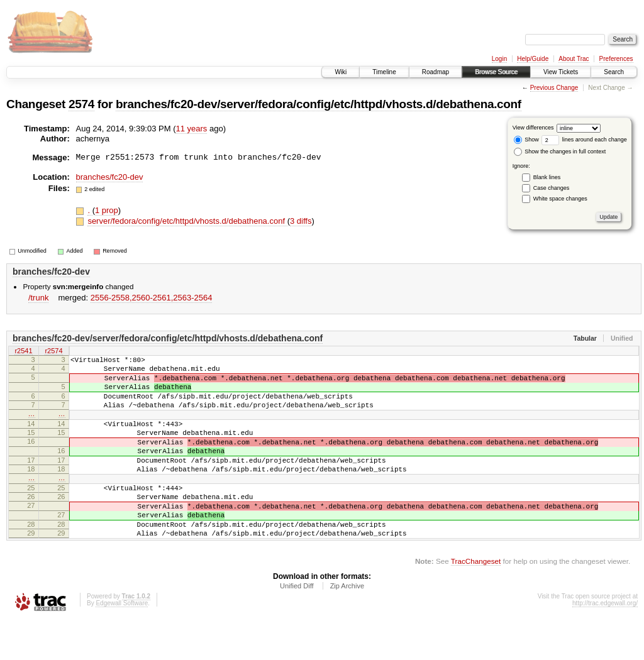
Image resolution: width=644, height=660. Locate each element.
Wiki (341, 72)
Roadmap (436, 72)
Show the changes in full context (560, 151)
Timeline (384, 72)
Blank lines (547, 177)
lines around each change (584, 140)
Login (499, 59)
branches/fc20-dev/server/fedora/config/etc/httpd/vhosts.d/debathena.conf (319, 104)
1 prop (107, 210)
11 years (192, 129)
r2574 (53, 351)
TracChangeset (476, 601)
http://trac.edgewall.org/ (605, 643)
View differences (533, 128)
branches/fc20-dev (110, 177)
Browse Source (496, 72)
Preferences (616, 59)
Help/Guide (533, 59)
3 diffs (301, 221)
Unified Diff (297, 625)
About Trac (574, 59)
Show (526, 140)
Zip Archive (347, 625)
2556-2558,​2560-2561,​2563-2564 (152, 298)
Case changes (552, 188)
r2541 (23, 351)
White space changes (560, 199)
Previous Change (554, 88)
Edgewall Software (122, 643)
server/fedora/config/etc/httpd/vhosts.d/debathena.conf (187, 221)
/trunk (39, 298)
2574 (81, 104)
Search (614, 72)
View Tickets (561, 72)
